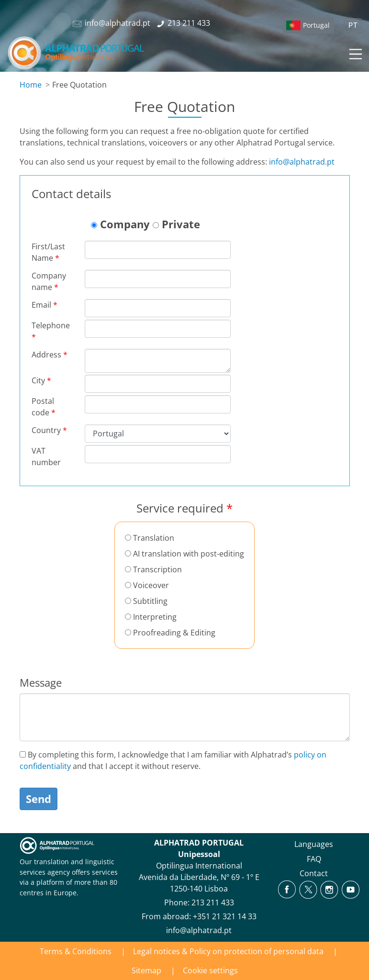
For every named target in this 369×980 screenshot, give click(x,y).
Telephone (51, 331)
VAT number (46, 457)
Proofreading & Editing (170, 633)
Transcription (153, 569)
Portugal (316, 25)
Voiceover (147, 585)
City (41, 380)
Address (50, 355)
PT (353, 26)
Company (120, 224)
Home (31, 85)
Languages (314, 844)
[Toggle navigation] (355, 53)
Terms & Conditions (76, 951)
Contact (314, 873)
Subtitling (146, 601)
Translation (150, 538)
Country (49, 430)
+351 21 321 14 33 (225, 916)
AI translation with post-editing (184, 554)
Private (176, 224)
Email (45, 305)
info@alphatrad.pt (302, 162)
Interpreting (151, 617)
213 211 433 (213, 902)
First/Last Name (48, 252)
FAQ (314, 859)
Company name (49, 281)
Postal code (44, 407)
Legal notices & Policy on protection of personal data (228, 951)
